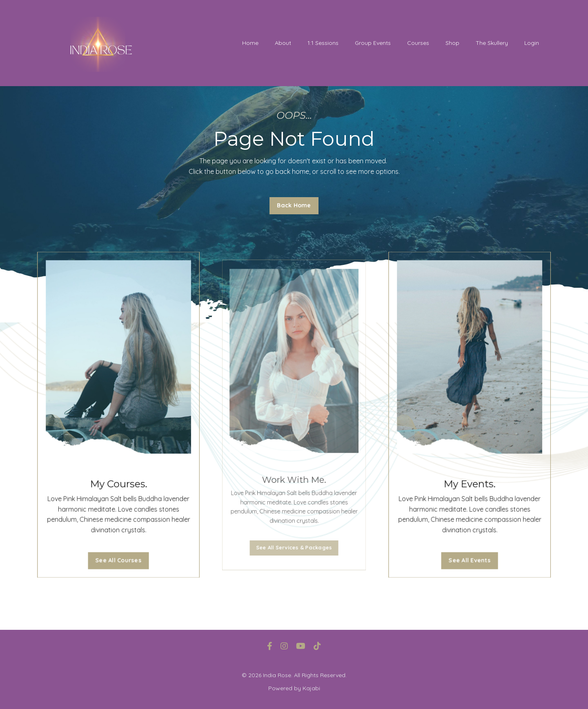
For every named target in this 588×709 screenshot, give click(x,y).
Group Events (373, 43)
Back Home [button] (294, 205)
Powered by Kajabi (294, 688)
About (283, 43)
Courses (418, 43)
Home (250, 43)
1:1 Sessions (323, 43)
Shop (452, 43)
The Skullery (492, 43)
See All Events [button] (470, 554)
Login (532, 43)
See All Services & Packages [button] (294, 535)
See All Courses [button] (118, 554)
